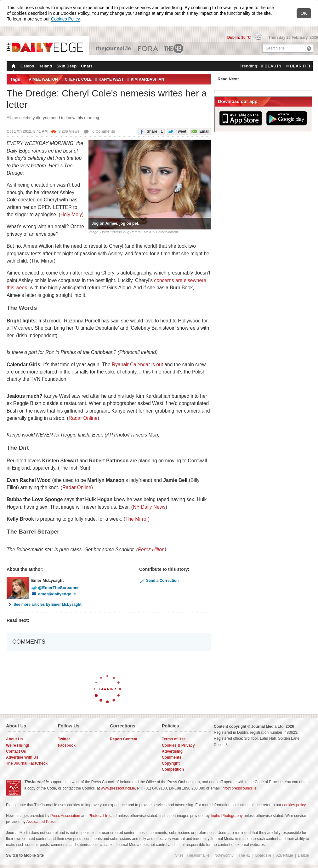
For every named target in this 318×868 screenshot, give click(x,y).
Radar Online (83, 418)
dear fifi (300, 66)
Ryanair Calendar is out (137, 365)
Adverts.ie (284, 855)
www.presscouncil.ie (118, 788)
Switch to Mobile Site (25, 855)
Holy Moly (71, 214)
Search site (275, 48)
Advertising (172, 751)
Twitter (64, 739)
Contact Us (16, 751)
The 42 (174, 49)
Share (150, 131)
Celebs (27, 66)
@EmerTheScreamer (55, 588)
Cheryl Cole (78, 79)
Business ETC (148, 49)
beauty (273, 66)
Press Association (65, 816)
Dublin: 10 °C (240, 38)
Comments (172, 757)
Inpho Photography (227, 816)
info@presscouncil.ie (239, 788)
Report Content (124, 739)
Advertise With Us (22, 757)
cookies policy (294, 805)
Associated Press (41, 822)
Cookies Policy (65, 19)
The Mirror (137, 519)
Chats (87, 66)
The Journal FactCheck (27, 763)
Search (309, 48)
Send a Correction (159, 581)
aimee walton (43, 79)
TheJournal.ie (114, 49)
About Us (14, 739)
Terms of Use (174, 739)
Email (200, 131)
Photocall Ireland (102, 816)
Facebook (67, 745)
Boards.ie (263, 855)
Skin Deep (67, 66)
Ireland (45, 66)
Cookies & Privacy (178, 745)
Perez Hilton (151, 550)
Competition (173, 769)
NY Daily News (149, 507)
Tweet (176, 131)
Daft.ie (303, 855)
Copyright (171, 763)
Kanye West (111, 79)
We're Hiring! (18, 745)
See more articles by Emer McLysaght (44, 605)
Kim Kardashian (147, 79)
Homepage (13, 67)
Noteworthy (224, 855)
